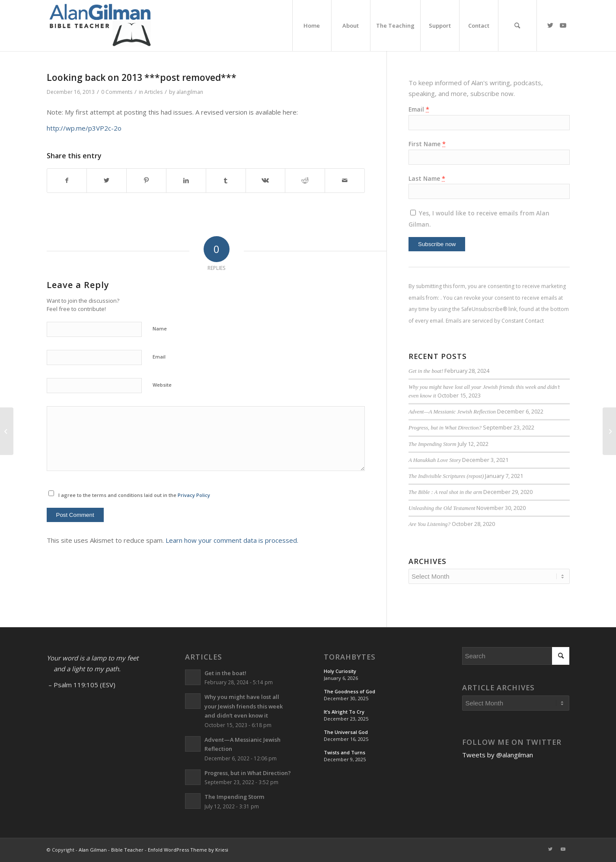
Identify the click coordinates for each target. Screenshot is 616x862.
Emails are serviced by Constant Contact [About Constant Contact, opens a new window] (495, 321)
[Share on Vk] (266, 181)
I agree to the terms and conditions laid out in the (134, 495)
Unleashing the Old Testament (442, 508)
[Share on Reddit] (305, 181)
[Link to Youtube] (563, 25)
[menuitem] (312, 26)
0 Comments (117, 92)
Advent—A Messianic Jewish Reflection (452, 412)
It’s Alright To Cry (344, 712)
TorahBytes (350, 657)
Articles (153, 92)
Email (159, 357)
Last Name (427, 178)
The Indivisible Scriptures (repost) (446, 476)
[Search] (517, 26)
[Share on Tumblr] (226, 181)
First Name (427, 144)
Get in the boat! (426, 371)
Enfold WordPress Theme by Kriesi (188, 850)
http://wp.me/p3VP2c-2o (84, 128)
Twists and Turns (345, 752)
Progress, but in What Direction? (445, 428)
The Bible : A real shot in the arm (445, 492)
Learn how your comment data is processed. (232, 540)
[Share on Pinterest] (146, 181)
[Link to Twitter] (550, 25)
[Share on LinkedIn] (186, 181)
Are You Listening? (429, 524)
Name (160, 328)
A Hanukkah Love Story (435, 460)
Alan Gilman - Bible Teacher (111, 850)
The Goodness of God (349, 691)
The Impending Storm (432, 444)
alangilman (190, 92)
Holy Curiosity (340, 671)
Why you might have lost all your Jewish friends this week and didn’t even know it (244, 706)
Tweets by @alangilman (498, 755)
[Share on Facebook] (67, 181)
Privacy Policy (194, 495)
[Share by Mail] (345, 181)
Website (162, 385)
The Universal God (346, 732)
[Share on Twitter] (107, 181)
